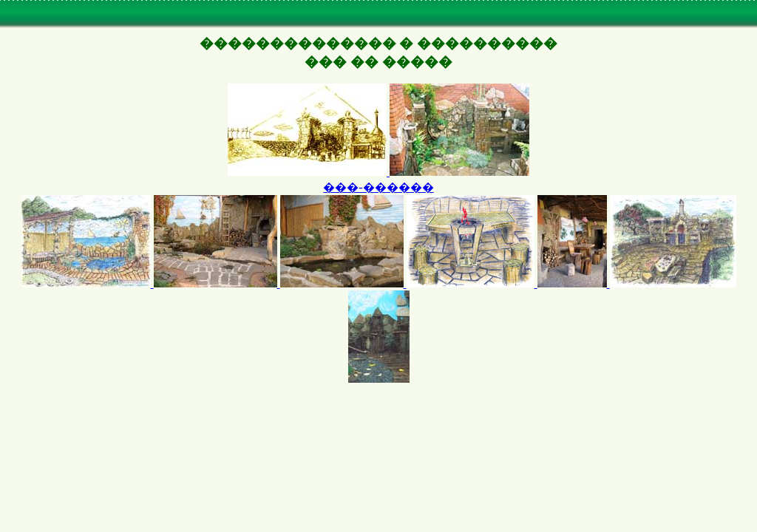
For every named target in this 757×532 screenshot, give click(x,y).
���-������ (378, 187)
